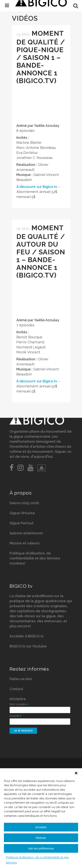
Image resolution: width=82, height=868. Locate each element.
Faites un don (21, 679)
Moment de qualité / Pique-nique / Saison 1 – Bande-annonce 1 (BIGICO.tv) (41, 57)
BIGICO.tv (21, 586)
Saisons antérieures (26, 533)
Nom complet (19, 704)
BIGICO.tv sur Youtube (28, 646)
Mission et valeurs (25, 543)
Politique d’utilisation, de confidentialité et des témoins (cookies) (35, 558)
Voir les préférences (41, 848)
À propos (21, 493)
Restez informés (29, 669)
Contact (16, 689)
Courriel (15, 716)
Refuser (41, 838)
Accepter (41, 827)
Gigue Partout (22, 523)
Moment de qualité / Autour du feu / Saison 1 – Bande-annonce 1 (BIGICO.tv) (41, 252)
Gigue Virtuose (22, 513)
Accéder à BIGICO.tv (27, 636)
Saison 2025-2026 (24, 503)
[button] (76, 773)
